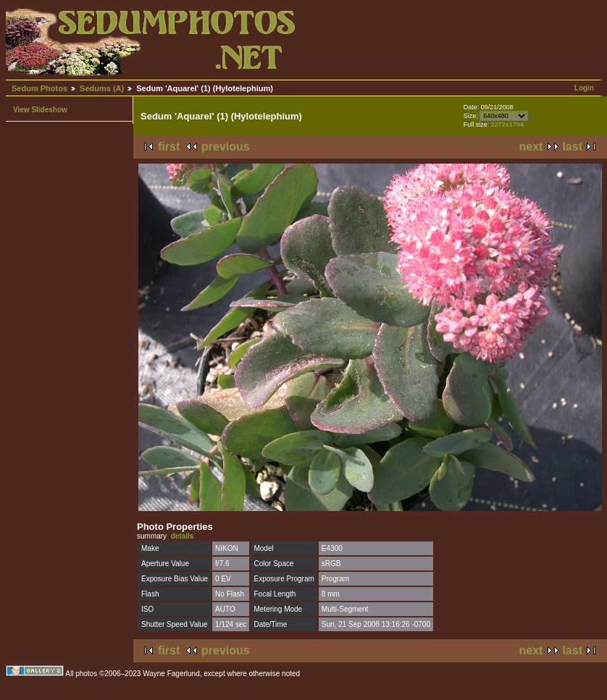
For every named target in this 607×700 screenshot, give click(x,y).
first (169, 147)
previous (226, 147)
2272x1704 (507, 125)
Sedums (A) (102, 88)
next (531, 147)
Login (584, 88)
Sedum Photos (39, 88)
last (572, 147)
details (183, 536)
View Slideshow (40, 110)
